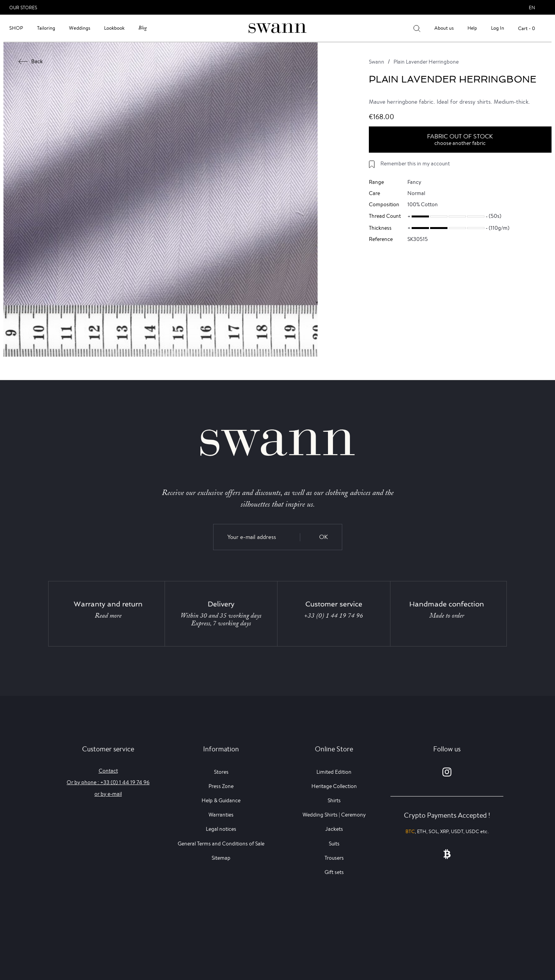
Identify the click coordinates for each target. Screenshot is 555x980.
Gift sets (334, 872)
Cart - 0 (526, 28)
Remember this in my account (415, 163)
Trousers (334, 858)
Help (472, 28)
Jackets (334, 829)
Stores (221, 772)
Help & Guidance (221, 800)
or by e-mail (108, 794)
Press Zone (221, 786)
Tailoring (46, 28)
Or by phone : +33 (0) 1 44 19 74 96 (108, 782)
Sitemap (221, 858)
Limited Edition (334, 772)
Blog (143, 28)
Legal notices (221, 829)
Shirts (334, 800)
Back (31, 61)
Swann (377, 62)
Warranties (221, 815)
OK (324, 537)
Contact (108, 771)
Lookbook (114, 28)
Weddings (80, 28)
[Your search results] (417, 28)
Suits (334, 844)
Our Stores (23, 8)
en (532, 8)
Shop (16, 28)
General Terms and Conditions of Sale (221, 844)
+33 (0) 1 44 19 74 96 (334, 616)
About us (444, 28)
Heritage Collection (334, 786)
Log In (498, 28)
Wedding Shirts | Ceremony (334, 815)
